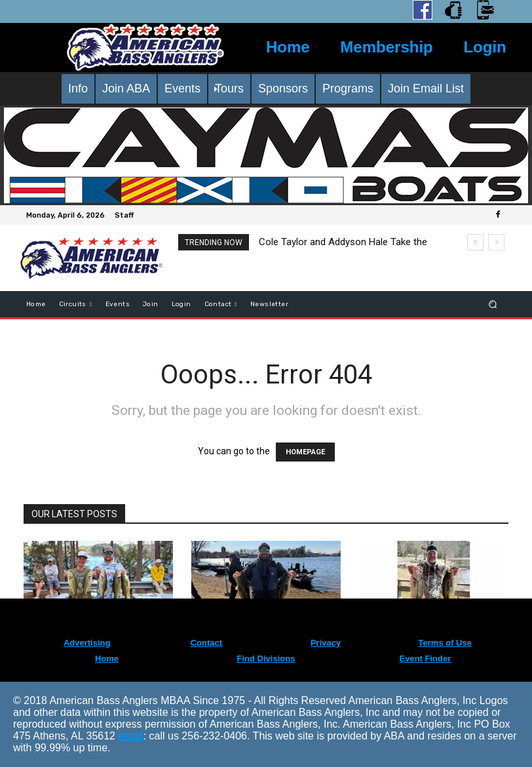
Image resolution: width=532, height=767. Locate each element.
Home (288, 47)
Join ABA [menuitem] (126, 88)
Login (484, 47)
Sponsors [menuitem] (283, 88)
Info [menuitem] (78, 88)
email (130, 736)
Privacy (326, 643)
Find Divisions (266, 659)
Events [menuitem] (182, 88)
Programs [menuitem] (348, 88)
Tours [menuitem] (229, 88)
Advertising (87, 643)
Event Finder (426, 659)
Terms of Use (445, 643)
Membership (386, 47)
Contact (206, 643)
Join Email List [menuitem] (426, 88)
